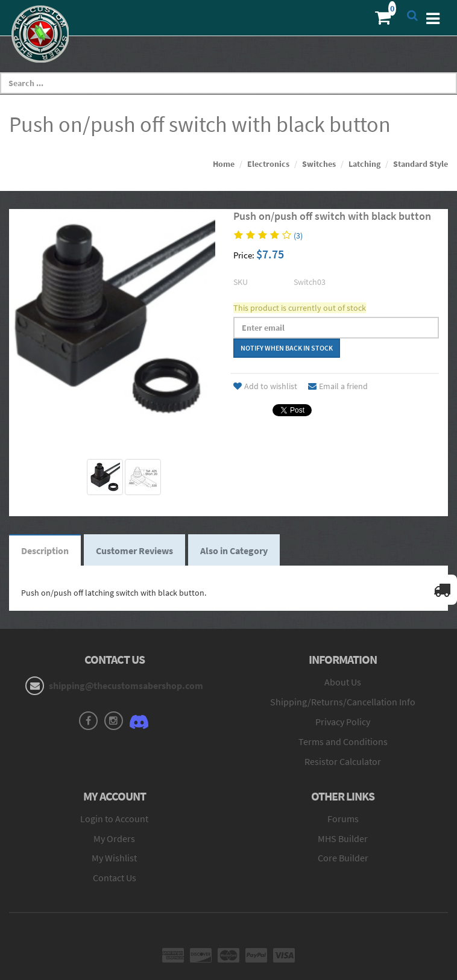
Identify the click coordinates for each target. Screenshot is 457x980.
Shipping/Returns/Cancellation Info (343, 702)
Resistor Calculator (343, 761)
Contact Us (115, 878)
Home (224, 164)
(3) (298, 236)
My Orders (114, 838)
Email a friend (338, 386)
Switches (319, 164)
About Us (343, 682)
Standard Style (421, 164)
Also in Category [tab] (234, 551)
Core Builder (343, 858)
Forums (343, 819)
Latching (364, 164)
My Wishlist (114, 858)
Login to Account (114, 819)
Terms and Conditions (343, 741)
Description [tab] (45, 551)
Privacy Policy (343, 722)
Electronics (268, 164)
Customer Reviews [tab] (134, 551)
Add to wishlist (265, 386)
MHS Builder (343, 838)
